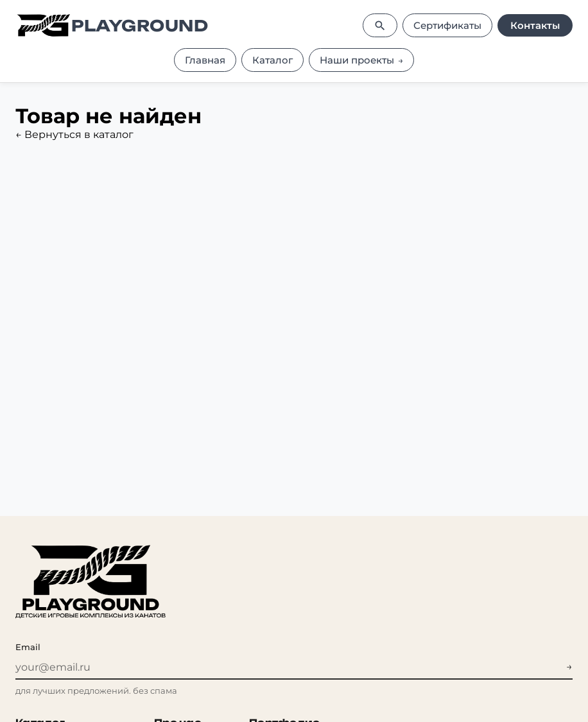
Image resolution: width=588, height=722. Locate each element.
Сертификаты (447, 25)
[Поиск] (380, 25)
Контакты (535, 25)
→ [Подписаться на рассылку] (569, 667)
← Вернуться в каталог (74, 134)
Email (28, 647)
